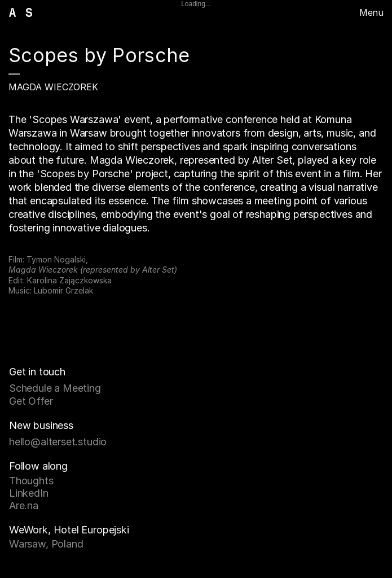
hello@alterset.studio (58, 442)
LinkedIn (29, 493)
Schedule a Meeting (55, 388)
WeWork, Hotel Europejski (69, 530)
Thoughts (31, 481)
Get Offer (31, 401)
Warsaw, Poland (46, 544)
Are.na (24, 505)
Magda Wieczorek (53, 87)
